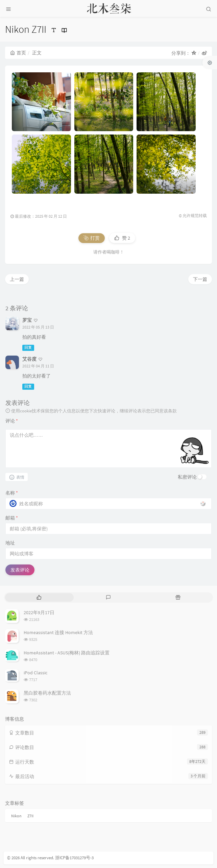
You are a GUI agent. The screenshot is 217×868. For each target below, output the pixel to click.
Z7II (30, 816)
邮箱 (12, 518)
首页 (18, 53)
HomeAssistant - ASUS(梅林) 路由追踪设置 (67, 653)
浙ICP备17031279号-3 (74, 858)
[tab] (39, 597)
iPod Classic (35, 673)
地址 (10, 543)
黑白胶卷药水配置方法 (47, 693)
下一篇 (200, 279)
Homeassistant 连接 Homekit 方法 (58, 632)
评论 (12, 421)
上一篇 (17, 279)
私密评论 (187, 477)
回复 (28, 348)
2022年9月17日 (39, 612)
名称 (12, 493)
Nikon (16, 816)
